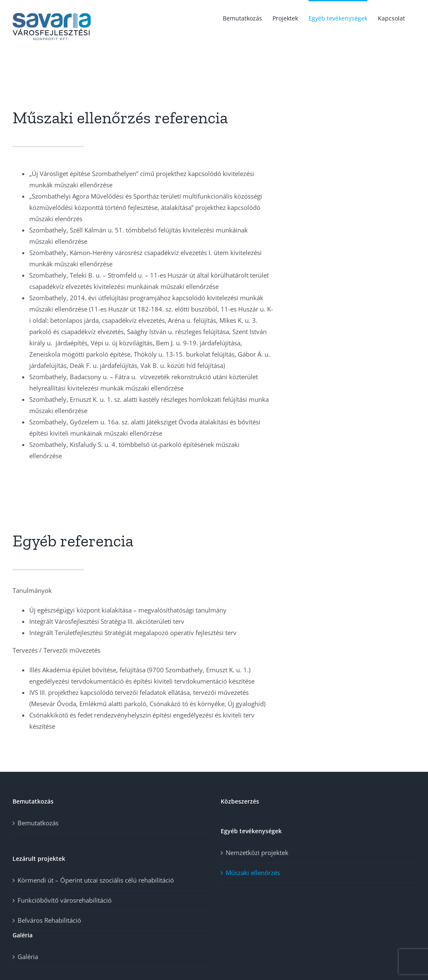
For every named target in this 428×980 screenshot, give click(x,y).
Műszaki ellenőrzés (253, 873)
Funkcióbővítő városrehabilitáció (65, 900)
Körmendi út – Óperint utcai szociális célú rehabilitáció (96, 880)
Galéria (28, 957)
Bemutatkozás (38, 823)
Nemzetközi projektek (257, 852)
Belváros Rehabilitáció (49, 920)
